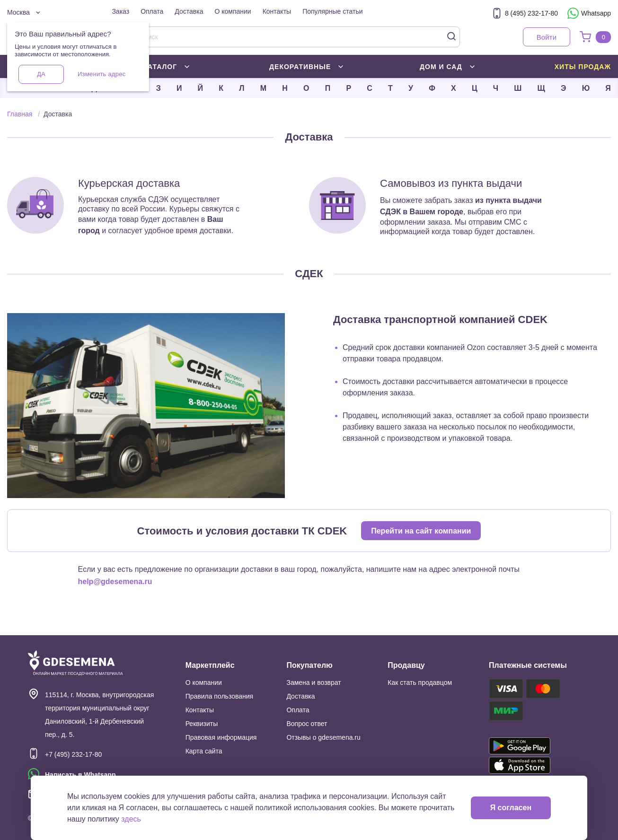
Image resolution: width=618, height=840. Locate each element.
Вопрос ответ (307, 724)
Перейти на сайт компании (421, 531)
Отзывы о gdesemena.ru (323, 737)
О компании (233, 11)
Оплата (152, 11)
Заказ (120, 11)
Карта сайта (204, 751)
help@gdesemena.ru (115, 582)
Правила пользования (220, 696)
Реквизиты (202, 724)
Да (41, 74)
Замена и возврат (313, 682)
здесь (131, 819)
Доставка (189, 11)
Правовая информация (221, 737)
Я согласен (511, 808)
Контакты (277, 11)
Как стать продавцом (420, 682)
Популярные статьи (332, 11)
